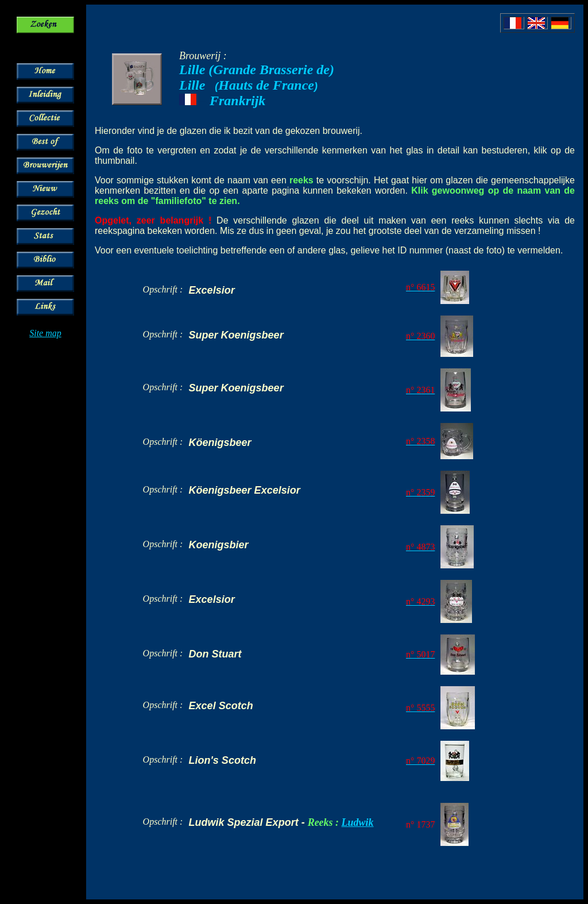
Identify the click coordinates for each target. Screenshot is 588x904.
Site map (45, 333)
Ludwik (358, 822)
